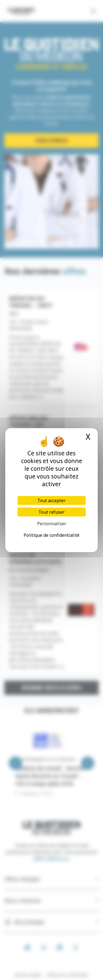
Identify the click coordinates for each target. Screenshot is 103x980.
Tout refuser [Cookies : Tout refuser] (51, 512)
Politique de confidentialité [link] (51, 535)
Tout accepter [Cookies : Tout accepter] (51, 500)
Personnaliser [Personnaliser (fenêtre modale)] (52, 524)
